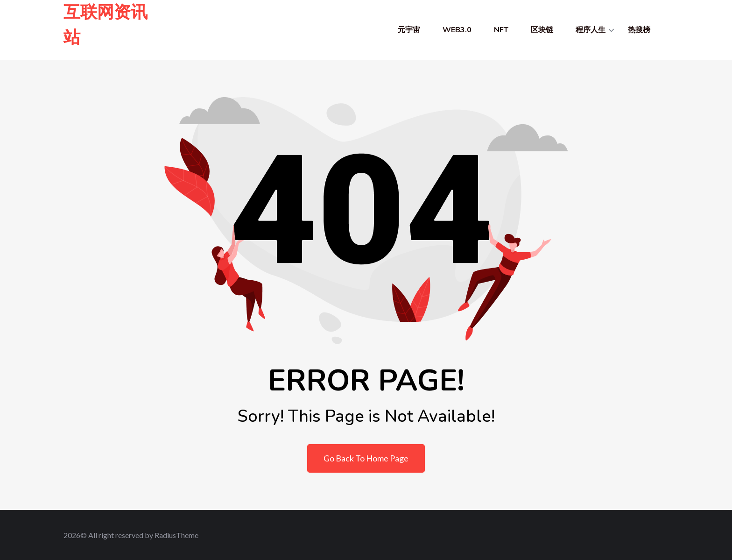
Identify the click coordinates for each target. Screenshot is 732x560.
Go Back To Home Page (366, 458)
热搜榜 (639, 30)
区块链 (542, 30)
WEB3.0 (457, 30)
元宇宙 (409, 30)
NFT (501, 30)
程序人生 (591, 30)
